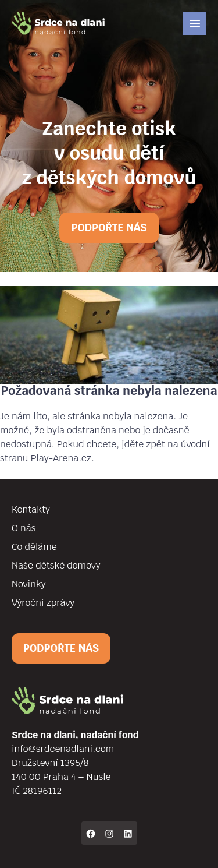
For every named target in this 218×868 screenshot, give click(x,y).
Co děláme (34, 547)
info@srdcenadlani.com (63, 749)
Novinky (28, 584)
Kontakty (31, 509)
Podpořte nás (109, 227)
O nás (24, 528)
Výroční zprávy (43, 603)
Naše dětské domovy (56, 565)
